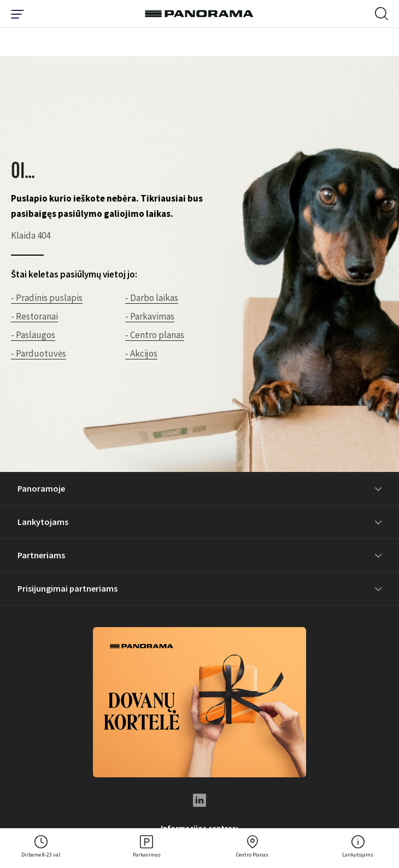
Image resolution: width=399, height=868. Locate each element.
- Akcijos (141, 353)
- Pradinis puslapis (47, 298)
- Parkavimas (150, 316)
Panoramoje (41, 488)
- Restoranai (34, 316)
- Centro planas (155, 335)
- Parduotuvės (39, 353)
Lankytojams (43, 522)
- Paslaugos (33, 335)
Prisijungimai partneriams (68, 588)
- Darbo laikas (152, 298)
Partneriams (41, 555)
